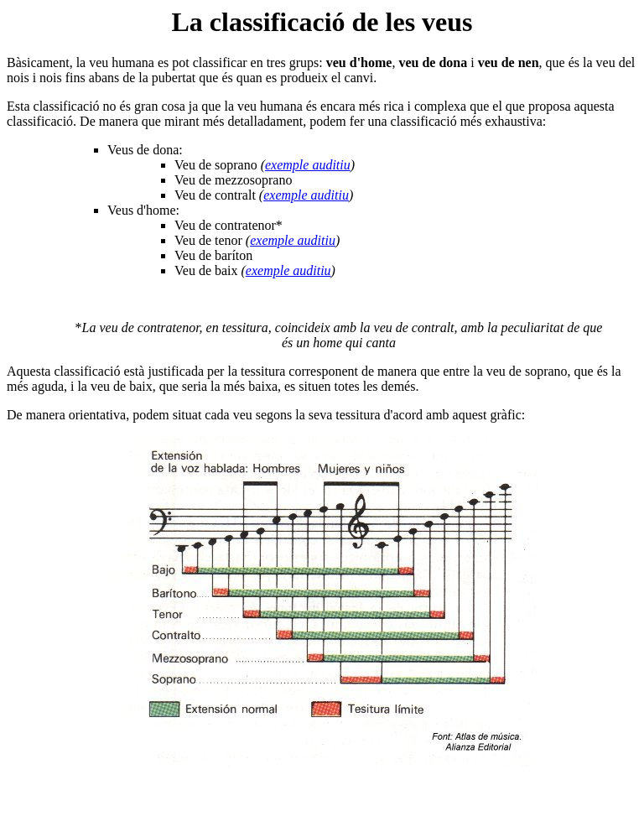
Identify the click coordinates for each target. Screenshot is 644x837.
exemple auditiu (308, 165)
